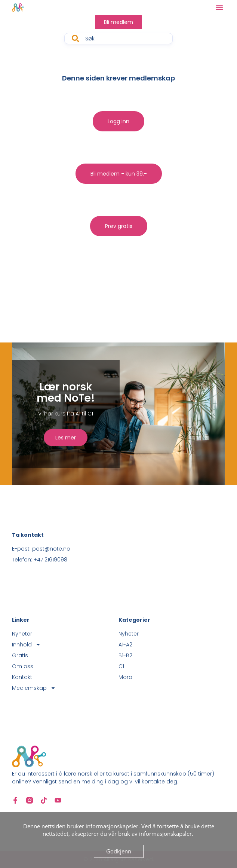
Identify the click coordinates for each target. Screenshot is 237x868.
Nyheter (22, 634)
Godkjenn (119, 851)
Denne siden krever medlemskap (118, 78)
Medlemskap (34, 688)
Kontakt (22, 677)
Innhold (26, 645)
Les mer (66, 438)
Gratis (20, 655)
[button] (219, 7)
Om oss (23, 666)
